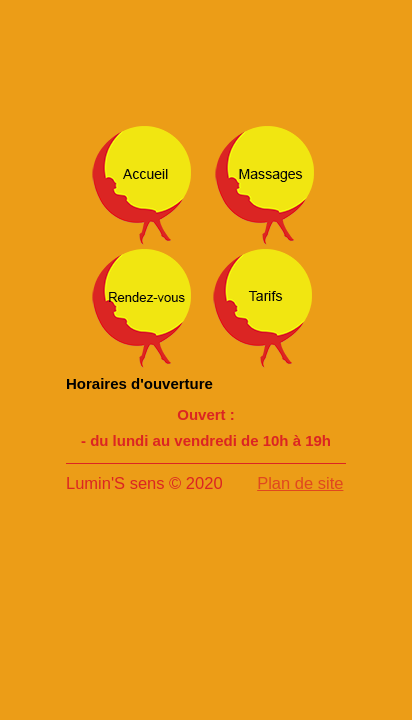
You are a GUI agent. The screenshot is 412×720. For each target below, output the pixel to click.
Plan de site (300, 483)
